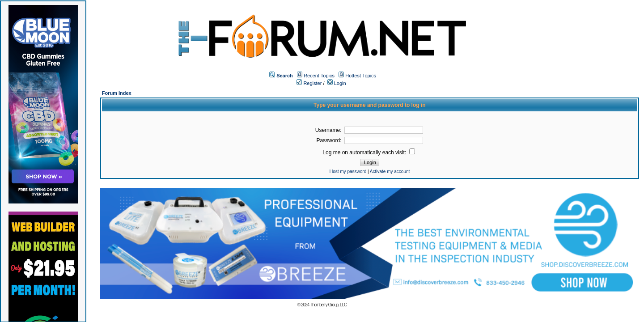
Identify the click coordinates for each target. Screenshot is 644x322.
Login (337, 83)
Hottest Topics (361, 76)
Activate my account (390, 172)
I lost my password (348, 172)
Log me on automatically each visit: (369, 153)
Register (309, 83)
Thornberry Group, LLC (328, 305)
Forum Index (117, 93)
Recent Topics (319, 76)
